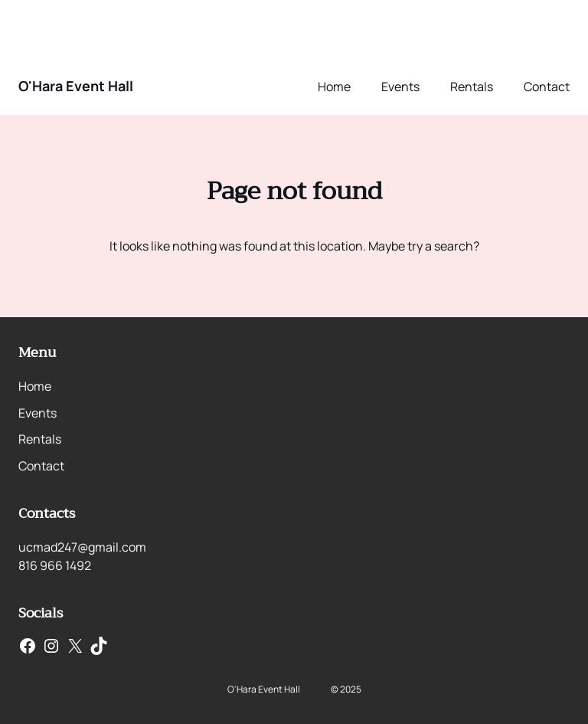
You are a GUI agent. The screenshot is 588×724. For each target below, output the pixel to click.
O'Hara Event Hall (76, 86)
